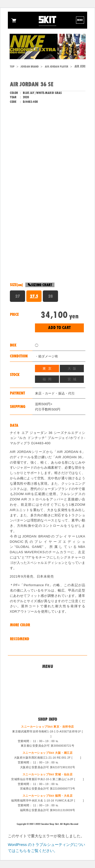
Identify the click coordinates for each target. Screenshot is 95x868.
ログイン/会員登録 (47, 706)
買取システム (48, 687)
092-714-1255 (68, 805)
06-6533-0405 (68, 762)
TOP (12, 67)
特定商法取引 (48, 693)
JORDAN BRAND (30, 67)
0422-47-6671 (68, 741)
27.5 (34, 296)
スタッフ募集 (48, 699)
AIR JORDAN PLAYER (57, 67)
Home (47, 675)
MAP (47, 736)
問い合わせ (48, 681)
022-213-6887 (68, 784)
